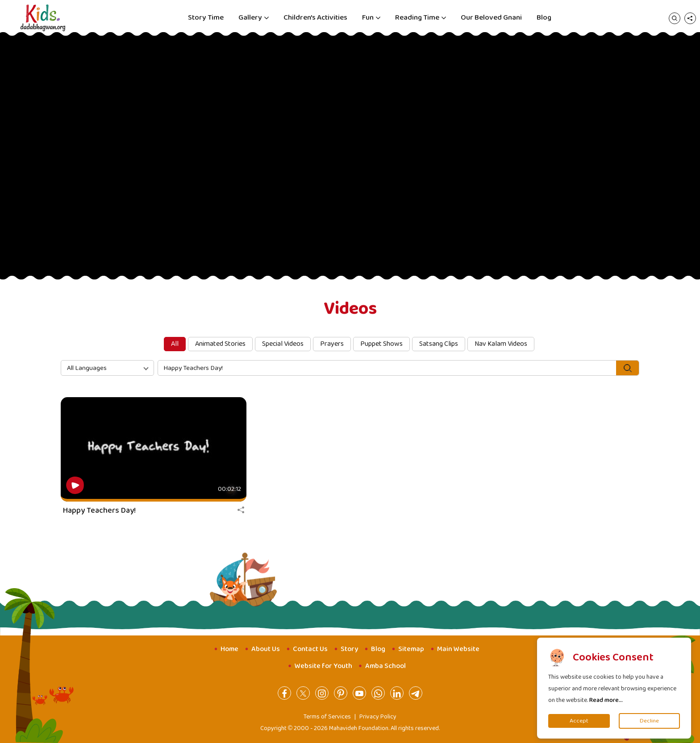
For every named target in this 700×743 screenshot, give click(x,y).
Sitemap (411, 649)
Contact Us (310, 649)
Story (349, 649)
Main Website (458, 649)
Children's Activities (315, 18)
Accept (579, 721)
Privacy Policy (378, 717)
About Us (266, 649)
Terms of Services (327, 717)
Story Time (206, 18)
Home (229, 649)
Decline (649, 721)
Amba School (385, 666)
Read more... (606, 700)
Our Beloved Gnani (491, 18)
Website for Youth (323, 666)
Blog (544, 18)
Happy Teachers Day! (99, 511)
